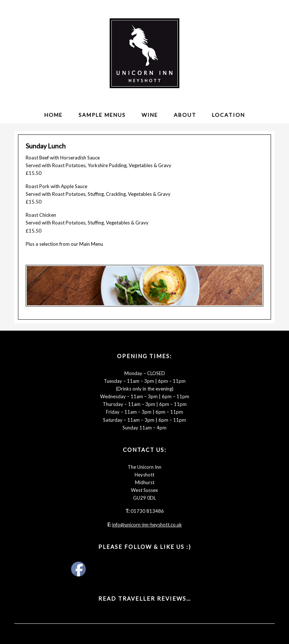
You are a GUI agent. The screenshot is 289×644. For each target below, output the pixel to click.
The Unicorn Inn (144, 53)
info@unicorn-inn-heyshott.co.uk (147, 525)
